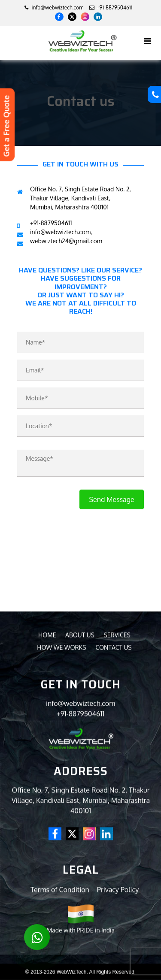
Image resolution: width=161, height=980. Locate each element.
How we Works (61, 827)
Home (47, 815)
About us (80, 815)
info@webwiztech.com (54, 8)
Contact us (114, 827)
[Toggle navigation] (147, 41)
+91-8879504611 (80, 893)
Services (117, 815)
